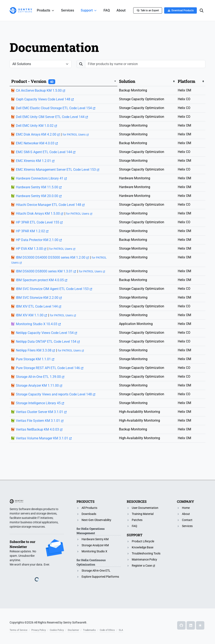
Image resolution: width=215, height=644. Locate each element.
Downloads (89, 514)
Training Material (143, 514)
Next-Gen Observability (96, 520)
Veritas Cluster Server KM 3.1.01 (40, 412)
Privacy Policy (39, 630)
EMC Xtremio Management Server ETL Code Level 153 (56, 170)
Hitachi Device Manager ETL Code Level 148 (49, 205)
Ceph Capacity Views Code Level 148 (43, 99)
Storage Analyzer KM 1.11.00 (37, 386)
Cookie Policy (57, 630)
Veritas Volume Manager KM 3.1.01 (42, 438)
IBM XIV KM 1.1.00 (30, 315)
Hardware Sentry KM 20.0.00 (37, 196)
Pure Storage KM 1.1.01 (33, 359)
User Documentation (145, 508)
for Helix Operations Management (91, 531)
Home (186, 508)
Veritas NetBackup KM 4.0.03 (37, 429)
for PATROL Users (74, 135)
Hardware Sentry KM (95, 539)
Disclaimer (73, 630)
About (186, 514)
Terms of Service (19, 630)
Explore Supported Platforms (100, 577)
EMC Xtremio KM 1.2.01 (33, 161)
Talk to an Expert (148, 10)
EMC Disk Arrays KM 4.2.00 (36, 134)
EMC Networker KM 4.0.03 (35, 143)
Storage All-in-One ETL (96, 571)
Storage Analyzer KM (95, 545)
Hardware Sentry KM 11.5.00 (37, 187)
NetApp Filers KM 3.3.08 (34, 350)
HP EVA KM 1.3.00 (29, 249)
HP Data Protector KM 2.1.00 (37, 240)
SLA (121, 630)
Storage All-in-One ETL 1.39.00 (38, 377)
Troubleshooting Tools (146, 553)
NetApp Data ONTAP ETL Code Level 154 (46, 342)
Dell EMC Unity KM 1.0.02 (35, 126)
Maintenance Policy (144, 559)
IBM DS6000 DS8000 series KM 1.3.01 (44, 271)
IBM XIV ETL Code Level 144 (37, 306)
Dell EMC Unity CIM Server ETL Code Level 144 (50, 117)
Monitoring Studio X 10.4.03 (37, 324)
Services (187, 526)
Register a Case (142, 566)
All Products (89, 508)
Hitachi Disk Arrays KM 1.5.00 (38, 214)
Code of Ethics (107, 630)
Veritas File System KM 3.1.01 (38, 421)
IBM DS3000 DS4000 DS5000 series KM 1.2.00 (51, 257)
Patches (137, 520)
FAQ (134, 526)
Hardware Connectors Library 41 (40, 178)
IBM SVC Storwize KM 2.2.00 (37, 298)
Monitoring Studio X (94, 551)
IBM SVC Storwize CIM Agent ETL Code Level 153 (52, 289)
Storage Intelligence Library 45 (38, 403)
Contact (187, 520)
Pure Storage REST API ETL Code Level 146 (48, 368)
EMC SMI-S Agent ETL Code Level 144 (44, 152)
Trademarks (89, 630)
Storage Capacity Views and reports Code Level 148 (54, 394)
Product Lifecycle (143, 541)
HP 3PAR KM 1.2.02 (30, 231)
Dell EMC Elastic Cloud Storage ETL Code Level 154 (54, 108)
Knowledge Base (143, 547)
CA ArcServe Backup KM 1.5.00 (39, 90)
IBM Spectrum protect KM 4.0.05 (40, 280)
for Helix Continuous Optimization (91, 562)
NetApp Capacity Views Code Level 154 (45, 333)
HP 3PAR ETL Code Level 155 (38, 222)
